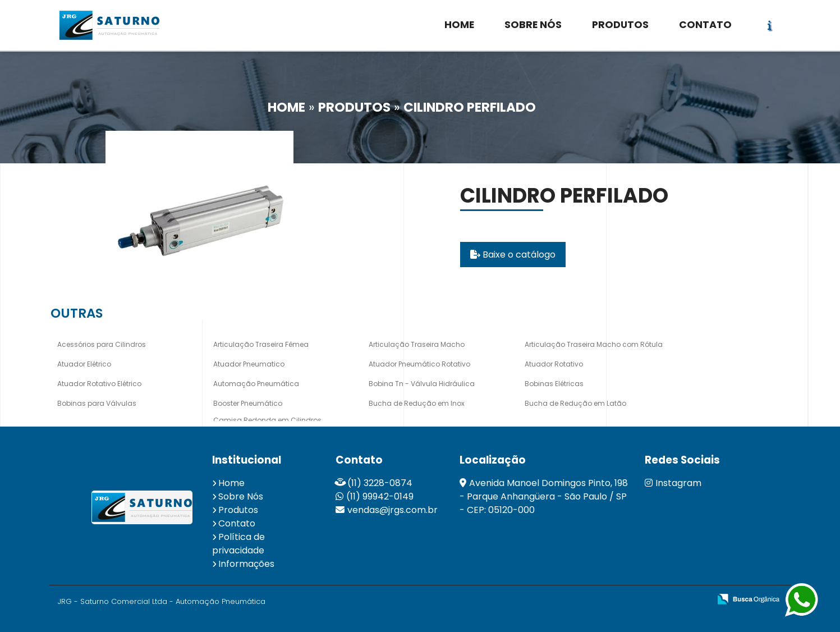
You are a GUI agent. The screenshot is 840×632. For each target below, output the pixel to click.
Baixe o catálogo (513, 255)
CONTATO (705, 25)
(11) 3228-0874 (380, 483)
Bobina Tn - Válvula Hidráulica (422, 384)
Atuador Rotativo (554, 364)
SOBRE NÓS (533, 25)
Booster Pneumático (248, 403)
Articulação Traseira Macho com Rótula (594, 344)
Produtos (238, 510)
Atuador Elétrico (84, 364)
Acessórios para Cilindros (102, 344)
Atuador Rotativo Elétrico (99, 384)
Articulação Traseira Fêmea (261, 344)
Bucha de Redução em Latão (575, 403)
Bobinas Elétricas (554, 384)
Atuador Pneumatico (249, 364)
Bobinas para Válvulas (97, 403)
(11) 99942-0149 (380, 496)
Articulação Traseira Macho (417, 344)
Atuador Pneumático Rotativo (419, 364)
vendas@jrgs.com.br (393, 510)
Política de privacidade (238, 544)
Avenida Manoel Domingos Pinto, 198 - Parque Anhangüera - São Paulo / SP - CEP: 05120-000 (544, 496)
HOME (459, 25)
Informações (246, 564)
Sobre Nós (241, 496)
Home (231, 483)
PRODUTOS (620, 25)
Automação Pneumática (256, 384)
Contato (237, 523)
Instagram (673, 483)
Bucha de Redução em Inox (417, 403)
